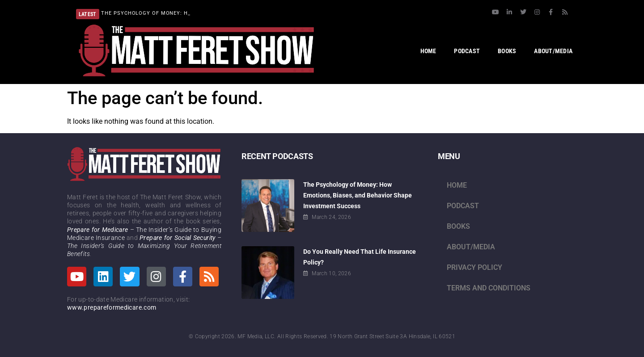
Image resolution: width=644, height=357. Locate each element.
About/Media (471, 247)
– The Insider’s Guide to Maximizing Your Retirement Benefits (144, 246)
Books (458, 226)
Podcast (463, 206)
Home (457, 185)
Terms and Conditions (489, 288)
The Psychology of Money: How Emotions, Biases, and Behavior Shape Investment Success (358, 195)
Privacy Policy (475, 267)
